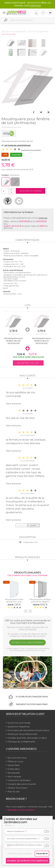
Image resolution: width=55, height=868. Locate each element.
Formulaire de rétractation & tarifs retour (29, 730)
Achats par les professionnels (22, 734)
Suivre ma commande (19, 723)
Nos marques (14, 777)
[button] (11, 190)
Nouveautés (14, 773)
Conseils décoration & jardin (22, 784)
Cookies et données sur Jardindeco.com (21, 821)
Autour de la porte (38, 32)
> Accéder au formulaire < (21, 810)
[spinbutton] (8, 191)
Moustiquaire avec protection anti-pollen (14, 602)
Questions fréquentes (19, 727)
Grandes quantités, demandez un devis (27, 738)
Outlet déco (14, 769)
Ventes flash (14, 765)
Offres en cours (15, 761)
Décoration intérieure (14, 32)
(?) (26, 831)
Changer (43, 218)
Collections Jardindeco (19, 780)
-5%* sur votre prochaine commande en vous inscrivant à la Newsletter (27, 622)
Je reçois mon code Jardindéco (28, 642)
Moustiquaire (9, 34)
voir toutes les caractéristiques (16, 145)
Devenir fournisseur (18, 788)
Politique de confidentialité (21, 742)
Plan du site (14, 792)
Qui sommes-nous (17, 758)
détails (10, 825)
